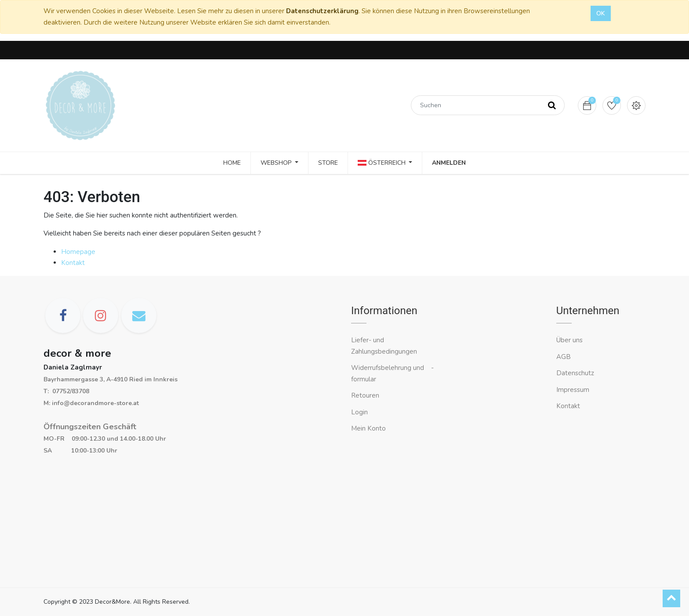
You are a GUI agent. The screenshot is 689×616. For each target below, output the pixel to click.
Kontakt (73, 263)
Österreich (383, 163)
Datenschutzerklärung (322, 11)
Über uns (569, 340)
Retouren (365, 395)
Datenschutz (575, 373)
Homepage (78, 252)
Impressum (574, 390)
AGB (564, 357)
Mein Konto (368, 428)
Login (359, 412)
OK (601, 13)
